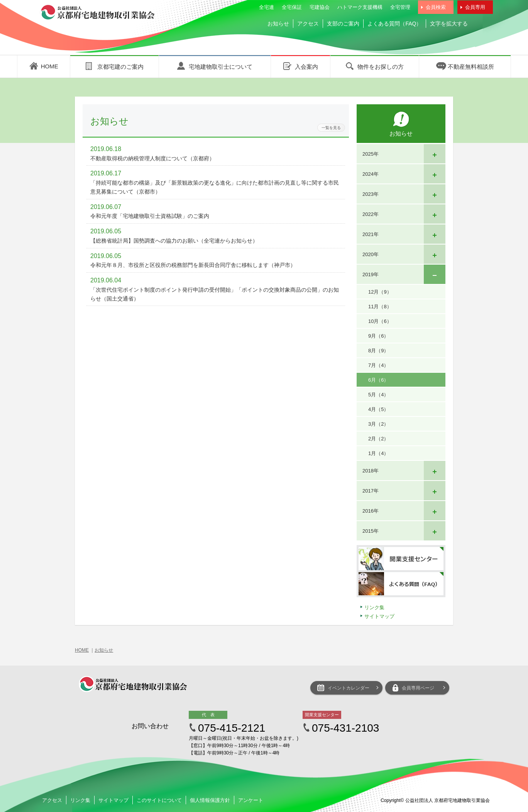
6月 (378, 380)
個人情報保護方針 (210, 800)
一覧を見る (331, 128)
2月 (378, 439)
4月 (378, 409)
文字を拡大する (449, 24)
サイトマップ (379, 616)
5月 (378, 395)
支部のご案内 (343, 24)
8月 (378, 351)
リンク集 (374, 607)
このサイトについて (159, 800)
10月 (380, 321)
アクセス (308, 24)
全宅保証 (292, 7)
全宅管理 (400, 7)
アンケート (251, 800)
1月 (378, 453)
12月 (380, 292)
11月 (380, 307)
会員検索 (436, 7)
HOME (82, 650)
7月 (378, 365)
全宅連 (267, 7)
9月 (378, 336)
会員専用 (475, 7)
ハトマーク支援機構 (360, 7)
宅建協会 (320, 7)
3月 (378, 424)
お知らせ (278, 24)
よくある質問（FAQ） (394, 24)
